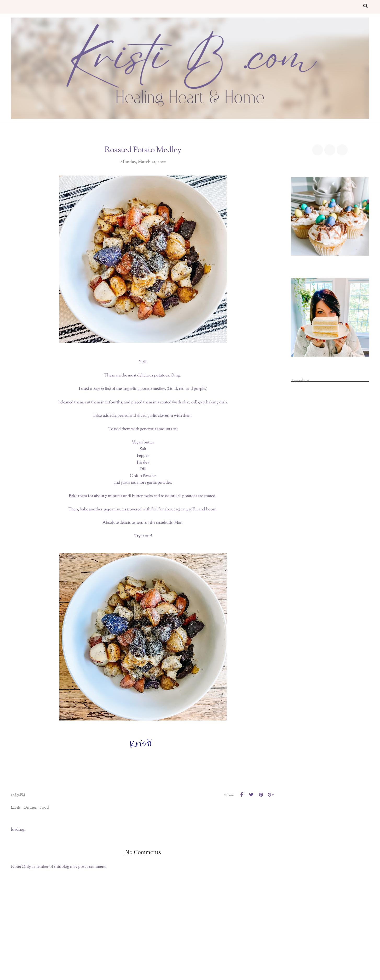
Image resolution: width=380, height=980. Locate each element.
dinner (30, 808)
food (44, 808)
